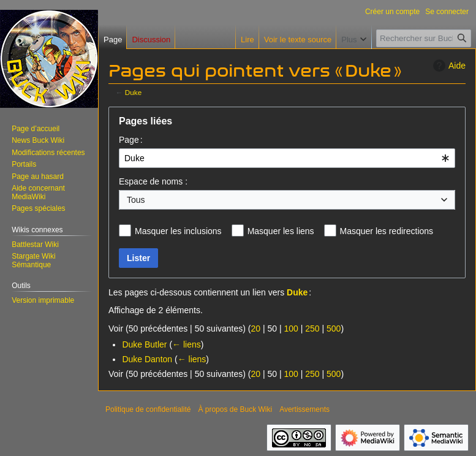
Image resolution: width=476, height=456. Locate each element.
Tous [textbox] (136, 200)
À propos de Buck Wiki (235, 409)
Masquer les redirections (387, 231)
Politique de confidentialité (148, 409)
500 (334, 329)
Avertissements (304, 409)
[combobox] (287, 158)
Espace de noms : (153, 181)
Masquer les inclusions (178, 231)
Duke (133, 92)
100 (291, 329)
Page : (131, 140)
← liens (187, 344)
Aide (448, 66)
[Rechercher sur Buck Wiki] (424, 38)
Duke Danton (147, 359)
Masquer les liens (281, 231)
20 (255, 329)
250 (312, 329)
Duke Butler (144, 344)
